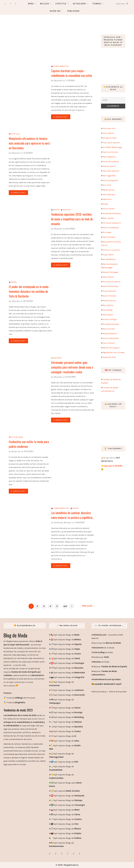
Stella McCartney (111, 286)
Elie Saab (107, 232)
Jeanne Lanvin (109, 166)
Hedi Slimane (109, 237)
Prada (105, 204)
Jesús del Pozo (109, 357)
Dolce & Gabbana (111, 228)
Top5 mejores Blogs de (66, 635)
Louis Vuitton (109, 343)
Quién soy (55, 11)
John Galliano (109, 195)
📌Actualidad (16, 437)
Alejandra (58, 81)
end (65, 606)
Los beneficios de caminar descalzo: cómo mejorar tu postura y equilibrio (72, 515)
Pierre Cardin (109, 209)
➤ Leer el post (61, 117)
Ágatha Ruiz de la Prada (114, 352)
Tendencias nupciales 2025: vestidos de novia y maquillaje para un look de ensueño (72, 219)
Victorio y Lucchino (111, 250)
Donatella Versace (111, 324)
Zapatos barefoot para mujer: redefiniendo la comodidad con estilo (72, 73)
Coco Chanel (108, 133)
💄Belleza (66, 210)
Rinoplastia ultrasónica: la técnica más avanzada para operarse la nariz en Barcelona (29, 143)
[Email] (113, 100)
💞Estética (14, 134)
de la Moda (104, 648)
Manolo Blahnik (110, 334)
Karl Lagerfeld (109, 176)
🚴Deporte (56, 358)
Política (78, 838)
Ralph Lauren (109, 190)
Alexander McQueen (112, 213)
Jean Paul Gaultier (111, 171)
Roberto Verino (109, 300)
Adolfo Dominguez (111, 348)
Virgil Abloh (108, 255)
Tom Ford (107, 185)
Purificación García (111, 282)
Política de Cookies (99, 692)
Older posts (88, 606)
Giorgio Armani (110, 138)
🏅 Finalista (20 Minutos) (19, 698)
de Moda (103, 652)
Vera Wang (108, 310)
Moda (31, 4)
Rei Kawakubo (109, 259)
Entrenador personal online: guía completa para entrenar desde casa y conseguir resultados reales (72, 367)
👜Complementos (60, 66)
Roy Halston (108, 305)
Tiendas (97, 4)
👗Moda (55, 210)
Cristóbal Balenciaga (112, 147)
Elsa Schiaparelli (111, 180)
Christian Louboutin (112, 223)
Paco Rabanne (109, 157)
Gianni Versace (110, 296)
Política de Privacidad (118, 692)
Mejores (110, 667)
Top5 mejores (66, 791)
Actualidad (79, 4)
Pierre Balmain (110, 291)
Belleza (45, 4)
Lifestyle (61, 4)
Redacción (16, 451)
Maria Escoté (109, 329)
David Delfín (108, 277)
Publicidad (73, 11)
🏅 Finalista (14, 702)
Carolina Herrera (110, 152)
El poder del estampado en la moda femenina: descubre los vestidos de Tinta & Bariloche (29, 291)
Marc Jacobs (108, 218)
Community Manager (63, 523)
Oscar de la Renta (111, 161)
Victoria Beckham (111, 338)
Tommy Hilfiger (110, 319)
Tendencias (101, 657)
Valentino (107, 199)
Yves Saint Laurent (111, 143)
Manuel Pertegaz (110, 272)
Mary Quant (108, 315)
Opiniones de (107, 643)
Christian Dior (109, 128)
